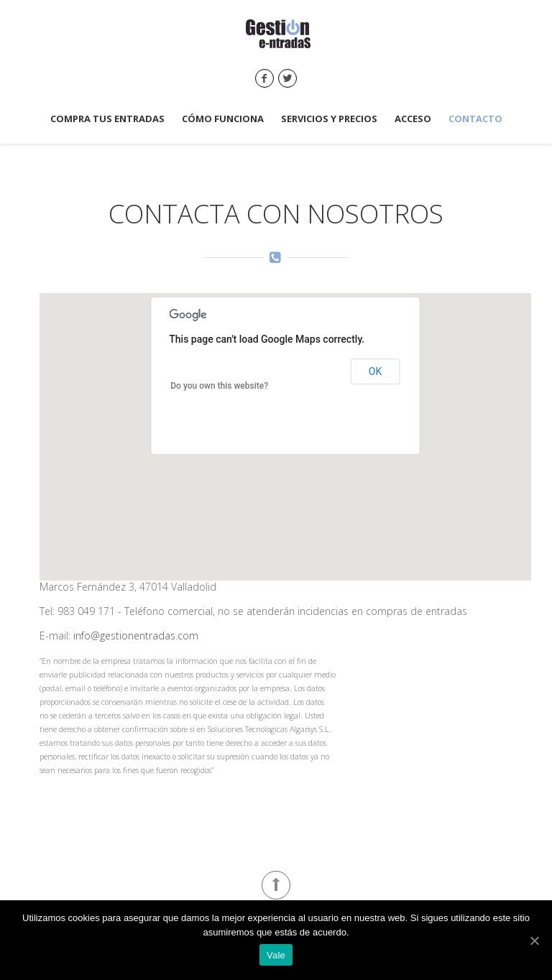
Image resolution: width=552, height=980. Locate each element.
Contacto (475, 119)
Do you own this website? (219, 386)
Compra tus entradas (107, 119)
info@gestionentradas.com (136, 635)
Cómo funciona (223, 119)
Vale (276, 955)
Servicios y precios (329, 119)
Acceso (413, 119)
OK (375, 371)
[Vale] (534, 940)
